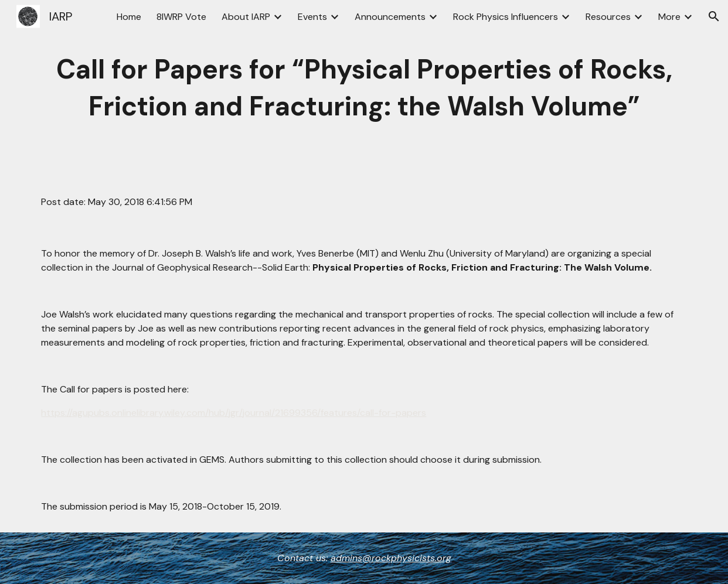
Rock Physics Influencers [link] (506, 17)
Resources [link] (608, 17)
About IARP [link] (246, 17)
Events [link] (312, 17)
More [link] (669, 17)
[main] (364, 88)
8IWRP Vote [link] (181, 17)
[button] (714, 16)
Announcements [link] (390, 17)
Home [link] (129, 17)
